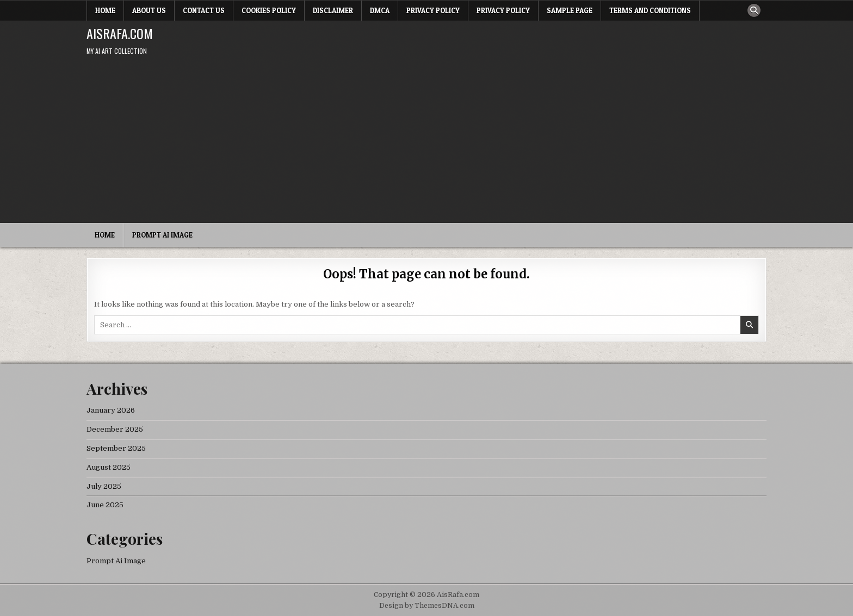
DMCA (380, 10)
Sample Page (570, 10)
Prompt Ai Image (162, 235)
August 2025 (109, 467)
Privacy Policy (433, 10)
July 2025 (104, 486)
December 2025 (115, 429)
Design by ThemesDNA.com (427, 606)
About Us (149, 10)
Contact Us (204, 10)
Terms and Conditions (650, 10)
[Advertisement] (426, 141)
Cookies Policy (269, 10)
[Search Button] (754, 10)
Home (105, 10)
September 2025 (116, 448)
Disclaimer (333, 10)
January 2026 (111, 410)
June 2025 (105, 505)
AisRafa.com (120, 33)
